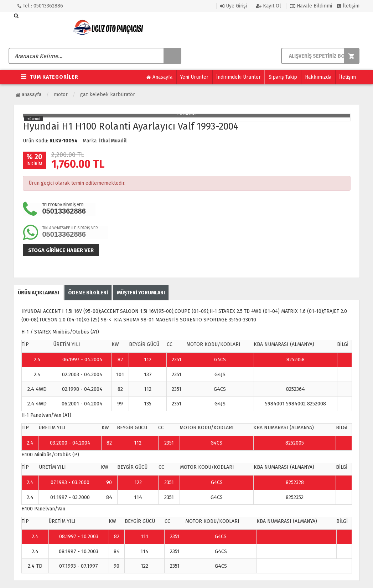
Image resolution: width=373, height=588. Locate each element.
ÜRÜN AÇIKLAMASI (38, 293)
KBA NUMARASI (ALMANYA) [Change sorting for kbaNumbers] (284, 344)
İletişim (348, 6)
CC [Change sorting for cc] (170, 344)
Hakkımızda (318, 77)
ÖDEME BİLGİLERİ (88, 293)
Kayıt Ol (268, 6)
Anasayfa (159, 77)
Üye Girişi (234, 6)
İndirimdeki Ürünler (239, 77)
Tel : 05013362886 (40, 6)
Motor (61, 94)
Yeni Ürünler (194, 77)
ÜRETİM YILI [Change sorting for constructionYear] (67, 344)
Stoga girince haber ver (61, 250)
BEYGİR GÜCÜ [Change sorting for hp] (144, 344)
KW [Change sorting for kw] (115, 344)
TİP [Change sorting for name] (25, 344)
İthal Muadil (113, 141)
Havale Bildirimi (311, 6)
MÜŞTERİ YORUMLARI (141, 293)
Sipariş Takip (283, 77)
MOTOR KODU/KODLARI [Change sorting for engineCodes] (213, 344)
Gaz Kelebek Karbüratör (108, 94)
